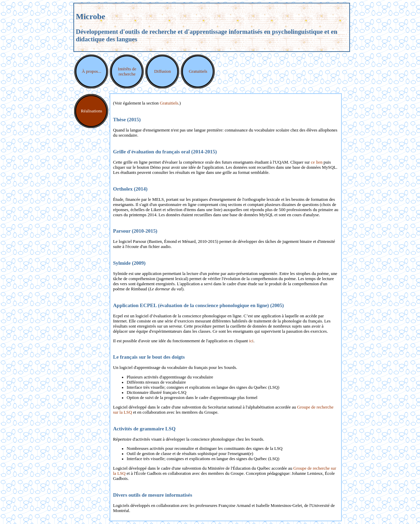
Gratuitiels (198, 71)
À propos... (92, 71)
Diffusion (163, 71)
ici (251, 341)
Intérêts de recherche (127, 72)
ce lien (317, 162)
